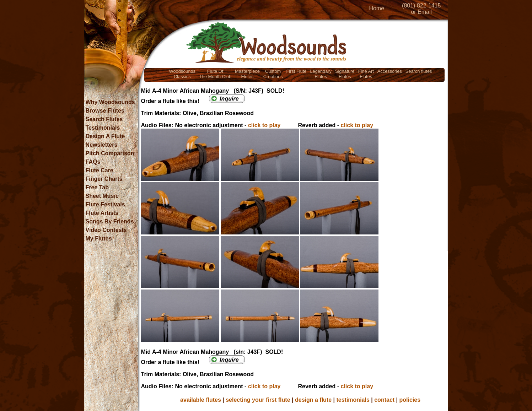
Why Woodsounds (110, 102)
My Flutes (99, 239)
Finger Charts (104, 179)
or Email (421, 12)
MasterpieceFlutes (247, 74)
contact (384, 400)
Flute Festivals (105, 204)
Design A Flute (105, 136)
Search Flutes (104, 119)
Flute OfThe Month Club (215, 74)
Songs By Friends (110, 221)
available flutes (201, 400)
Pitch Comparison (110, 153)
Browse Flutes (105, 111)
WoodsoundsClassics (182, 74)
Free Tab (97, 187)
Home (377, 8)
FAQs (93, 162)
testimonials (353, 400)
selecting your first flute (258, 400)
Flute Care (100, 170)
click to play (264, 125)
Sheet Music (102, 196)
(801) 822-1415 (421, 6)
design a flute (313, 400)
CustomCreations (273, 74)
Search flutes (419, 71)
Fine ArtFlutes (366, 74)
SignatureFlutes (345, 74)
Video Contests (106, 230)
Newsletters (102, 145)
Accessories (390, 71)
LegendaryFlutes (321, 74)
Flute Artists (102, 213)
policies (410, 400)
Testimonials (103, 128)
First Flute (297, 71)
